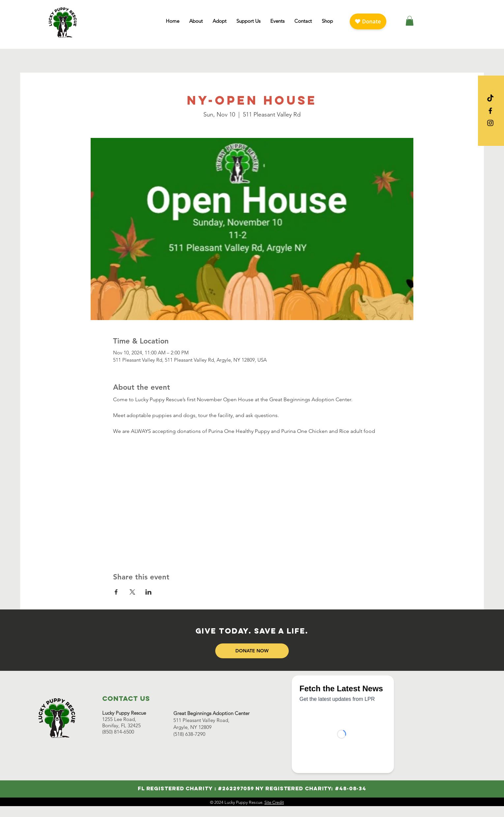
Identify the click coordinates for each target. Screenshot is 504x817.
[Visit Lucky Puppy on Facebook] (490, 111)
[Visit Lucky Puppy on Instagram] (490, 123)
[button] (196, 21)
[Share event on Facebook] (116, 592)
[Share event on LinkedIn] (148, 592)
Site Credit (274, 802)
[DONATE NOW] (252, 651)
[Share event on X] (132, 592)
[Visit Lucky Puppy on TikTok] (490, 98)
